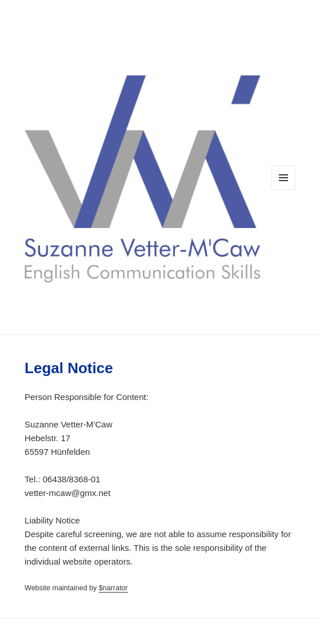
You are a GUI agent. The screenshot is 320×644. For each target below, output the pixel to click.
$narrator (113, 588)
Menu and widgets (284, 189)
